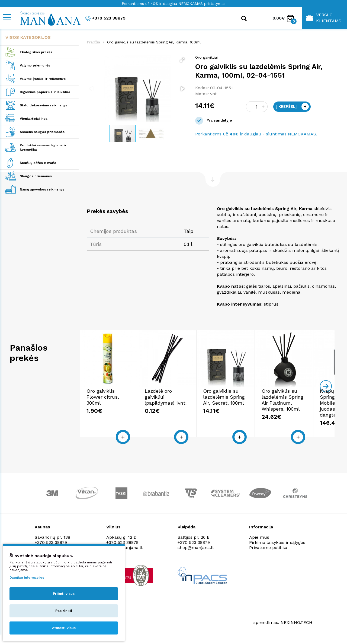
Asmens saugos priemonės (42, 132)
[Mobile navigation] (7, 17)
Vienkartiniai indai (34, 119)
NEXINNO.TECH (296, 631)
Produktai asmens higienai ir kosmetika (43, 147)
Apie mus (259, 545)
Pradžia (93, 42)
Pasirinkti (64, 611)
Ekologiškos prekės (36, 52)
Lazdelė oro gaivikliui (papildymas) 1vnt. (197, 408)
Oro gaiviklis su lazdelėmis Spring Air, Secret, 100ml (289, 408)
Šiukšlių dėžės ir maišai (38, 163)
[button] (182, 60)
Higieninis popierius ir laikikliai (45, 92)
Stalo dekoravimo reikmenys (44, 105)
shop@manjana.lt (196, 556)
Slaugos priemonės (36, 176)
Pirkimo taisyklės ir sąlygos (277, 551)
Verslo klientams (324, 18)
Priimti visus (64, 594)
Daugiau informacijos (27, 578)
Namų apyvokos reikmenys (42, 189)
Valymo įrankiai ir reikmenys (43, 79)
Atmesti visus (64, 628)
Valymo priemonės (35, 65)
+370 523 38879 (105, 18)
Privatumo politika (268, 556)
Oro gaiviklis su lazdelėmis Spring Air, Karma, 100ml (154, 42)
